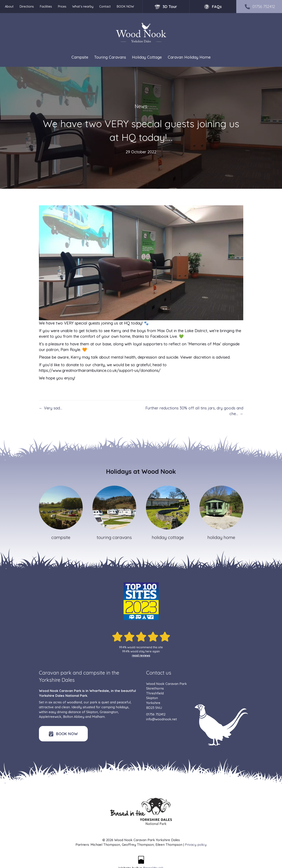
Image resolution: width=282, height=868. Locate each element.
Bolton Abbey (74, 717)
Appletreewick (50, 717)
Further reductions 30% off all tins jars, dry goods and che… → (194, 411)
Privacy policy (196, 845)
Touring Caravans (110, 57)
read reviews (141, 655)
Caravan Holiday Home (189, 57)
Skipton (92, 712)
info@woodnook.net (162, 719)
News (141, 106)
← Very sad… (51, 408)
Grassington (109, 712)
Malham (98, 717)
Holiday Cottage (147, 57)
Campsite (80, 57)
